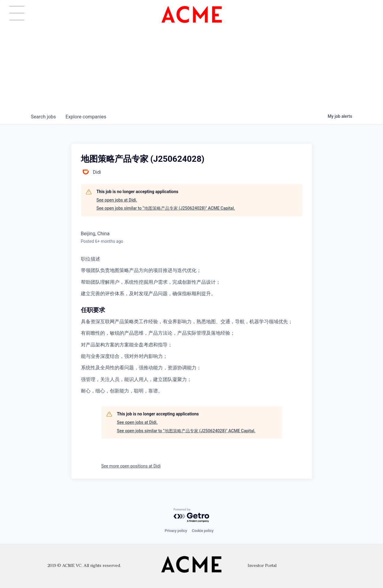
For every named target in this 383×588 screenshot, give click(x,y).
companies (86, 117)
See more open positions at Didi (131, 466)
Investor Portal (262, 566)
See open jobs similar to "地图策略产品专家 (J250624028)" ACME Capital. (166, 208)
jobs (43, 117)
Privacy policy (176, 531)
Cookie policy (203, 531)
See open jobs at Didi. (117, 200)
